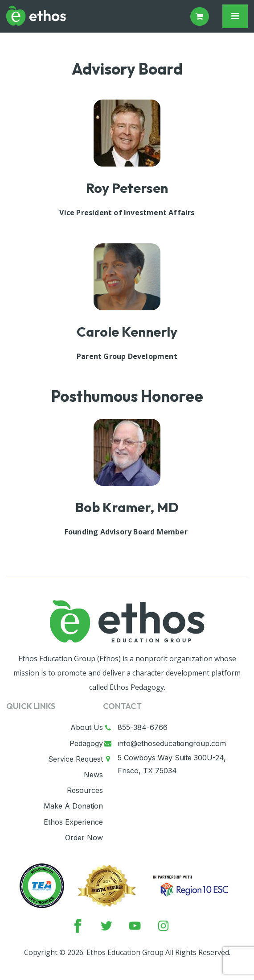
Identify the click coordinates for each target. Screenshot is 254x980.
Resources (85, 790)
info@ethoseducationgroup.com (172, 743)
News (93, 775)
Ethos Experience (73, 822)
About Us (87, 727)
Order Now (84, 838)
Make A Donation (73, 806)
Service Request (76, 759)
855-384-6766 (143, 727)
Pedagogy (86, 743)
